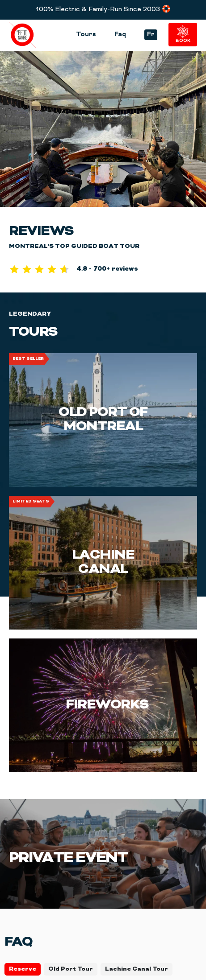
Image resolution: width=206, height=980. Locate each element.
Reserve (23, 969)
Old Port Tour (71, 969)
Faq (120, 35)
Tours (86, 35)
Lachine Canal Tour (137, 969)
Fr (151, 35)
